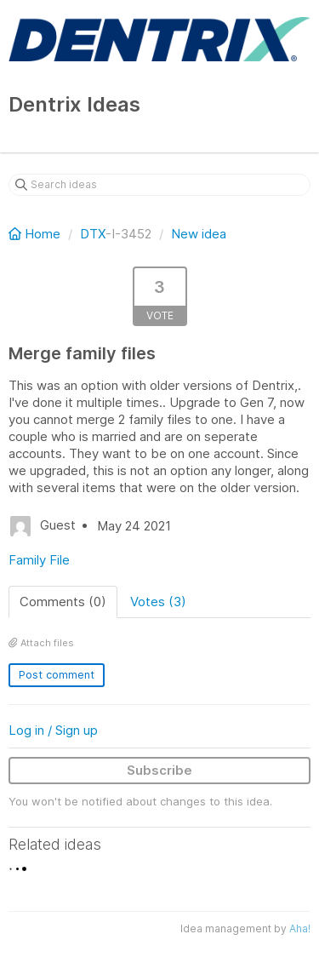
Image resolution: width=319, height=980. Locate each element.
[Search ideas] (159, 185)
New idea (199, 234)
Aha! (300, 928)
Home (36, 234)
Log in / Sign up (53, 730)
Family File (39, 560)
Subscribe (159, 770)
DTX (93, 234)
